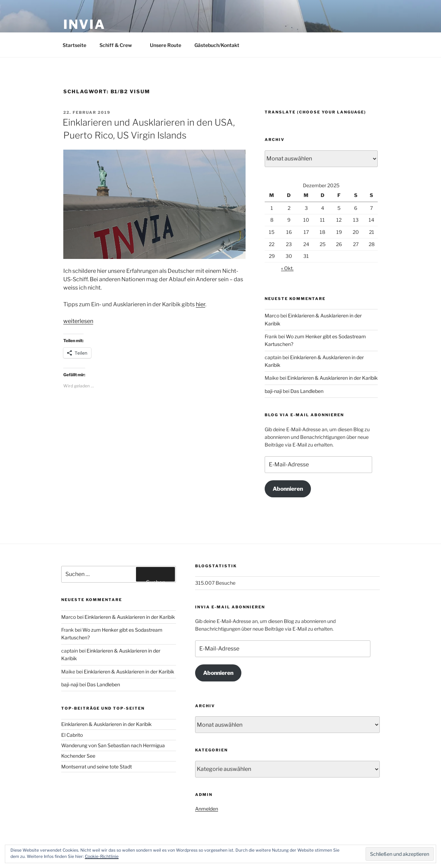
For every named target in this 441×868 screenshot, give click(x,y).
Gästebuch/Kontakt (217, 45)
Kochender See (78, 756)
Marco (272, 315)
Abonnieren (288, 489)
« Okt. (287, 268)
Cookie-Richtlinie (102, 856)
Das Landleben (307, 391)
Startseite (74, 45)
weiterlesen (78, 321)
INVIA (84, 24)
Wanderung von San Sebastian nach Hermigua (113, 745)
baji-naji (273, 391)
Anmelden (207, 809)
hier (201, 304)
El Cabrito (72, 735)
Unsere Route (166, 45)
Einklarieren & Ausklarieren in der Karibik (332, 378)
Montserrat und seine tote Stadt (97, 767)
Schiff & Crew (119, 45)
